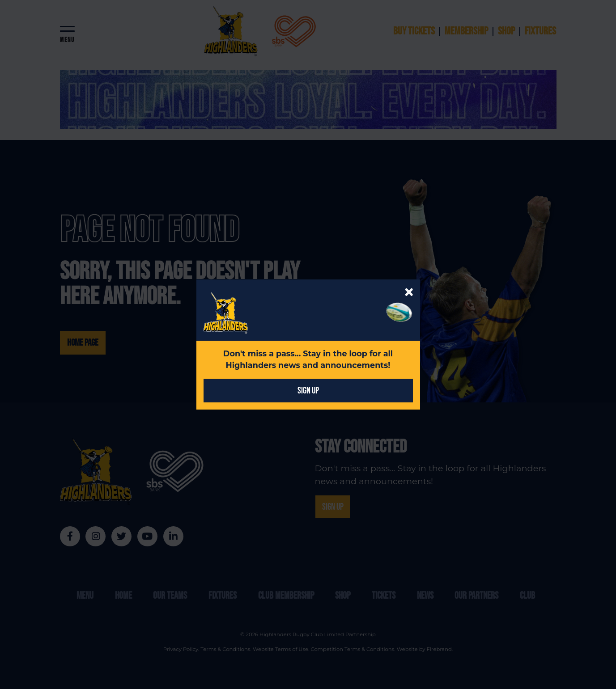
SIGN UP (308, 391)
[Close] (409, 292)
